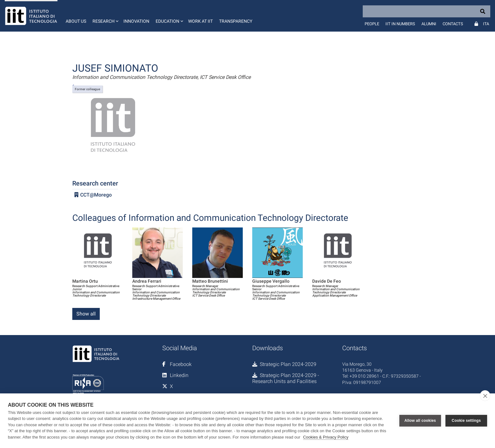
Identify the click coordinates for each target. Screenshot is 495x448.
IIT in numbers (400, 24)
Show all (86, 314)
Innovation (136, 21)
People (372, 24)
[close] (485, 396)
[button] (105, 16)
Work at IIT (200, 21)
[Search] (426, 11)
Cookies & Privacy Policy (326, 437)
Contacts (453, 24)
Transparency (236, 21)
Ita (486, 24)
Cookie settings (466, 421)
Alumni (429, 24)
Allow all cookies (420, 421)
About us (76, 21)
